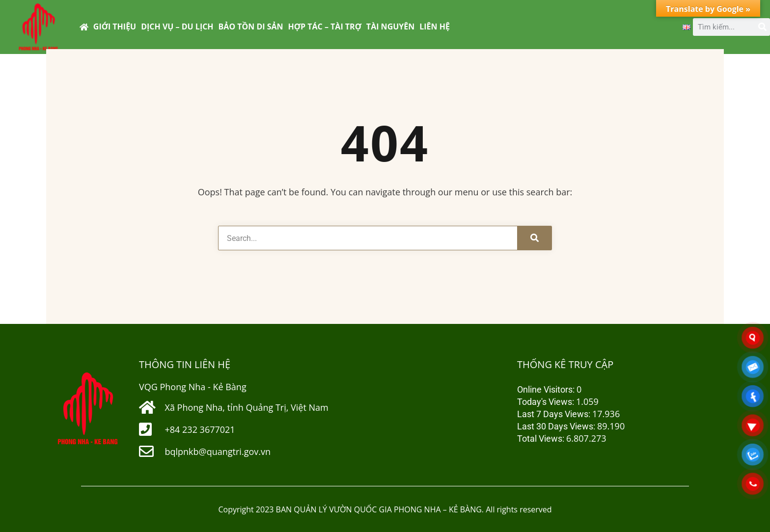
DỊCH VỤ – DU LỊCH (177, 27)
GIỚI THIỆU (115, 27)
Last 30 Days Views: (557, 426)
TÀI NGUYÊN (390, 27)
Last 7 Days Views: (555, 414)
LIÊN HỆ (435, 27)
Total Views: (542, 439)
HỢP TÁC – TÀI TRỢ (325, 27)
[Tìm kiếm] (761, 27)
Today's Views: (547, 402)
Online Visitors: (547, 389)
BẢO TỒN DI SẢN (251, 27)
